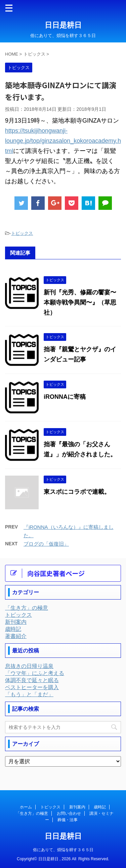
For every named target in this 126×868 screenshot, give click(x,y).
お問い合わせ (69, 813)
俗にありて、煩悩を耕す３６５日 (63, 850)
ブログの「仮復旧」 (46, 544)
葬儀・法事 (68, 820)
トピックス (22, 233)
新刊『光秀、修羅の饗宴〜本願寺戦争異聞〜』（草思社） (80, 302)
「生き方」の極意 (32, 813)
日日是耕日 (63, 25)
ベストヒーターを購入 (32, 687)
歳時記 (100, 807)
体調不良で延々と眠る (32, 680)
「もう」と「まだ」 (29, 694)
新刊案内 (77, 807)
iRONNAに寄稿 (65, 397)
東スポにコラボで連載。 (77, 492)
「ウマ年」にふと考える (35, 673)
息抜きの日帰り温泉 (29, 666)
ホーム (26, 807)
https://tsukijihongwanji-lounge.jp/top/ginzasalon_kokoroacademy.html (63, 141)
